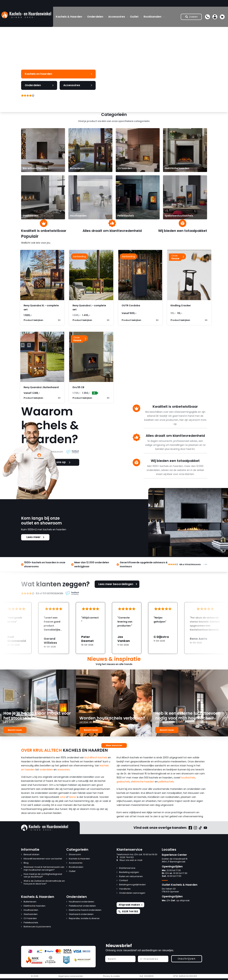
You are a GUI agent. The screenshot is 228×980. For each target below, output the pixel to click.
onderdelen (46, 770)
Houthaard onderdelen (82, 902)
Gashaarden (31, 216)
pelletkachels (166, 782)
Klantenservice (127, 868)
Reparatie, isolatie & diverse (84, 919)
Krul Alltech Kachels (96, 758)
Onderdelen (95, 17)
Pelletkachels (126, 216)
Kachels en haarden (58, 74)
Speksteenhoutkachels (179, 216)
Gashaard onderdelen (81, 914)
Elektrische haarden (177, 168)
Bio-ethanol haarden (36, 168)
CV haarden (125, 168)
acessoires (63, 770)
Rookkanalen (152, 17)
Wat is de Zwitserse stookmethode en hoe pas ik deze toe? (44, 882)
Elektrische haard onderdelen (85, 910)
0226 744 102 (125, 857)
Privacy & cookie (111, 976)
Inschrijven (187, 959)
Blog (26, 863)
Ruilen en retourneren (131, 877)
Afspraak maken (130, 905)
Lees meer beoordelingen (118, 584)
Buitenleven (77, 168)
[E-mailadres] (153, 959)
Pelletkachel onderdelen (82, 906)
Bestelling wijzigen (129, 872)
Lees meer (35, 537)
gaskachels (123, 782)
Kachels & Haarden (69, 17)
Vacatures (125, 889)
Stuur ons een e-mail (129, 860)
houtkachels (188, 778)
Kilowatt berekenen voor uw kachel (43, 859)
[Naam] (120, 959)
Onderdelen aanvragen (132, 893)
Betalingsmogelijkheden (132, 885)
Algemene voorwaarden (71, 976)
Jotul (62, 797)
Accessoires (117, 17)
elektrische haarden (142, 782)
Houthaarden (78, 216)
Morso (73, 797)
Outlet (134, 17)
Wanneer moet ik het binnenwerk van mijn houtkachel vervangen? (44, 869)
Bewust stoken (31, 855)
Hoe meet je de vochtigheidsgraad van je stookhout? (43, 876)
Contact (123, 881)
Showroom (75, 855)
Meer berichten (114, 745)
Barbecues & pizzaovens (37, 927)
